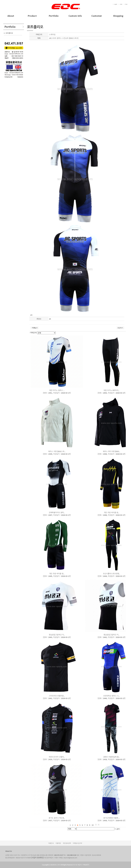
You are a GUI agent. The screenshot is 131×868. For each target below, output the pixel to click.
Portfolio (54, 16)
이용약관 (58, 843)
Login (116, 4)
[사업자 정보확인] (37, 858)
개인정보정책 (67, 843)
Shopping (118, 16)
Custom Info (75, 16)
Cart (126, 4)
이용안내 (51, 843)
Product (32, 16)
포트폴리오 (9, 33)
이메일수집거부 (77, 843)
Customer (97, 16)
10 (93, 825)
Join (121, 4)
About (11, 16)
